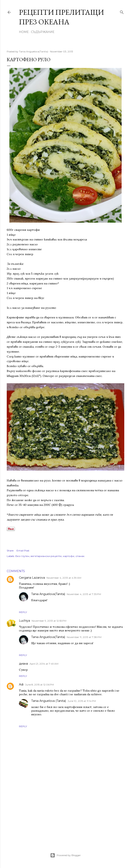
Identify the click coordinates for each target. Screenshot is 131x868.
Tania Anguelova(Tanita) (48, 594)
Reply (23, 612)
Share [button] (10, 551)
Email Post (23, 551)
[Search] (122, 11)
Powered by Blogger (65, 855)
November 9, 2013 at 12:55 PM (49, 621)
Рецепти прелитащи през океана (61, 17)
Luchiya (24, 621)
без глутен (22, 556)
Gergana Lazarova (32, 578)
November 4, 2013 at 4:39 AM (64, 578)
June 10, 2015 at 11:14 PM (82, 701)
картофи (69, 556)
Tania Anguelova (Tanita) (49, 701)
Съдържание (43, 32)
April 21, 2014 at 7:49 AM (44, 664)
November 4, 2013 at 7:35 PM (84, 594)
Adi (21, 684)
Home (24, 32)
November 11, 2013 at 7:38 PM (84, 637)
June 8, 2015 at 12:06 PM (39, 685)
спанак (80, 556)
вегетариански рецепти (46, 556)
